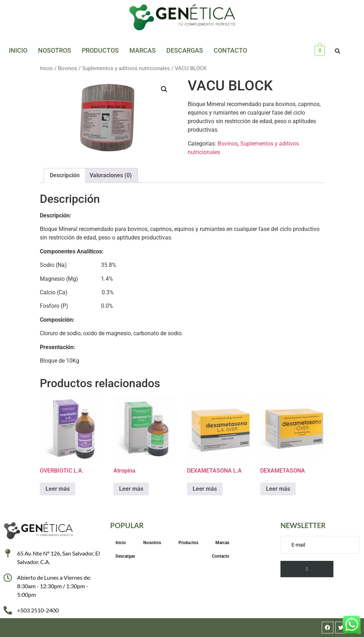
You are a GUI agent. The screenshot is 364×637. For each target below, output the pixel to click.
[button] (164, 89)
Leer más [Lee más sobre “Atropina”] (131, 489)
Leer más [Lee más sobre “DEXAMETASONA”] (278, 489)
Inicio (18, 50)
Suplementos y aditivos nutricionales (126, 68)
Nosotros (55, 50)
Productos (100, 50)
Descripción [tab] (65, 175)
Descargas (185, 50)
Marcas (143, 50)
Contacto (230, 50)
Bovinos (68, 68)
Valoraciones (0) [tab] (111, 175)
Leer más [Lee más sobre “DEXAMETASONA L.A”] (205, 489)
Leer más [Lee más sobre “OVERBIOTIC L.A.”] (58, 489)
